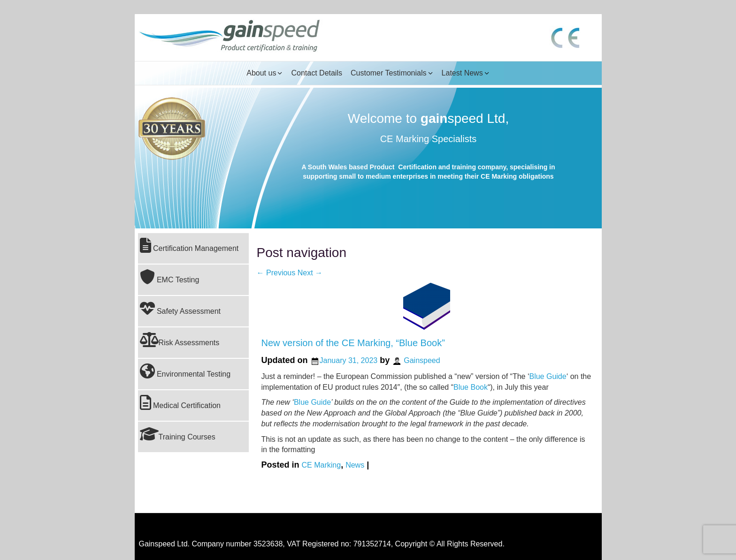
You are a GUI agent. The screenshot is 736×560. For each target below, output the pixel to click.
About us (261, 73)
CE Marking (322, 465)
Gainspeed (422, 360)
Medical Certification (180, 402)
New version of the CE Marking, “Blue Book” (353, 343)
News (355, 465)
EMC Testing (170, 277)
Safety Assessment (180, 308)
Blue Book (471, 387)
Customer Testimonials (389, 73)
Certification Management (189, 245)
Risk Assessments (180, 340)
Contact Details (317, 73)
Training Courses (178, 434)
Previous (276, 273)
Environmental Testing (185, 371)
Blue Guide (548, 376)
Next (310, 273)
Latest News (462, 73)
